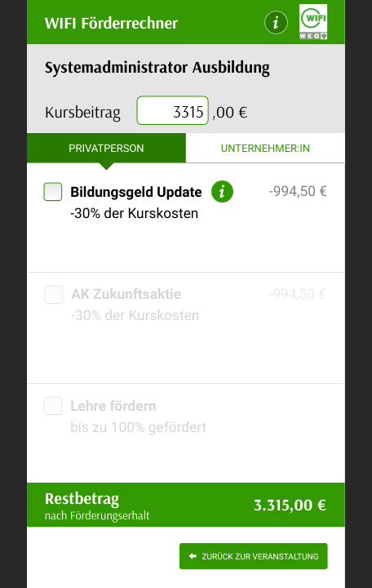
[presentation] (173, 111)
